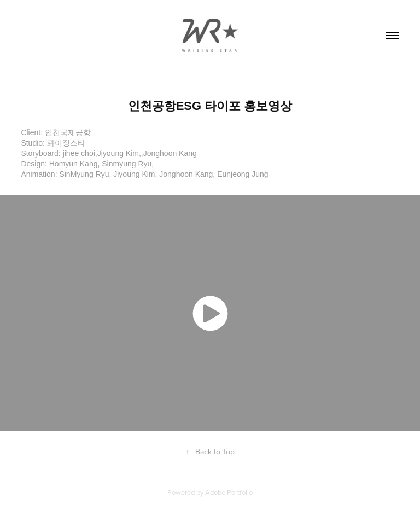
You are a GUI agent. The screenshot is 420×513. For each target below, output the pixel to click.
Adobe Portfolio (229, 492)
